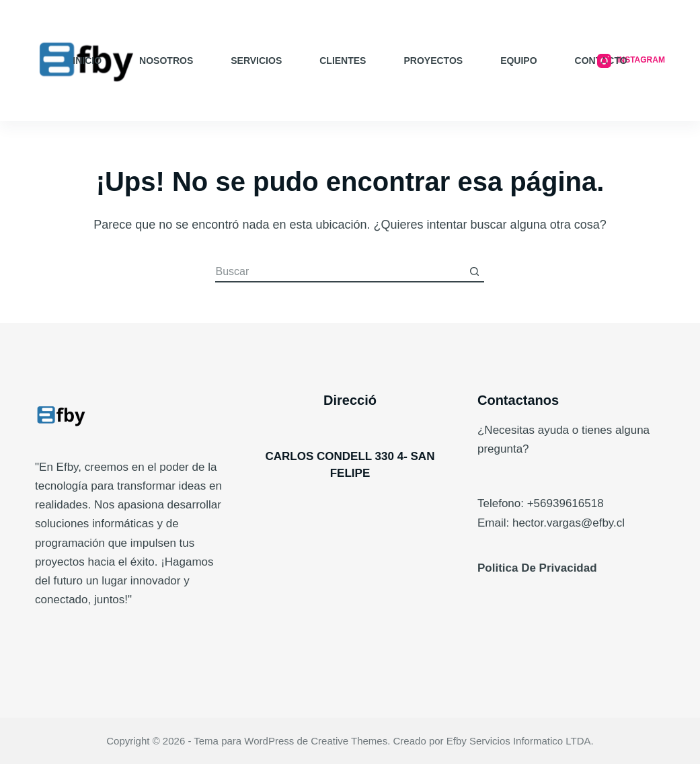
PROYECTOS (433, 61)
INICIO (87, 61)
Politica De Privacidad (537, 568)
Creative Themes (349, 741)
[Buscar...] (340, 272)
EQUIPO (518, 61)
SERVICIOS (256, 61)
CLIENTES (343, 61)
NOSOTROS (166, 61)
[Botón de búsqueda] (474, 272)
